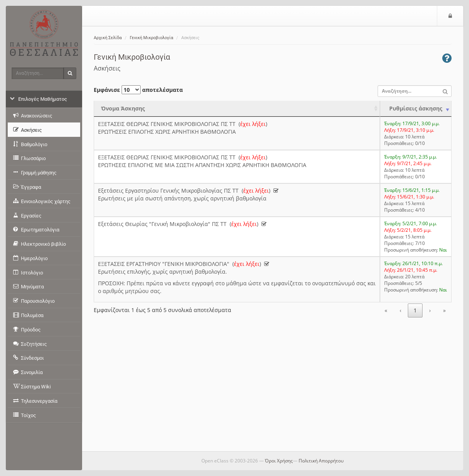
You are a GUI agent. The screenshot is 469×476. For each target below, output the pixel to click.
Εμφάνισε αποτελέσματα (138, 90)
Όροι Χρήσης (279, 461)
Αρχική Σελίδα (108, 38)
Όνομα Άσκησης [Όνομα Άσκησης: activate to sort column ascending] (123, 108)
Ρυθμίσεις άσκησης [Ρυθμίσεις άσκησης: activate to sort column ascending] (416, 108)
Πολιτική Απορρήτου (321, 461)
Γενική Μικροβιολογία (151, 38)
